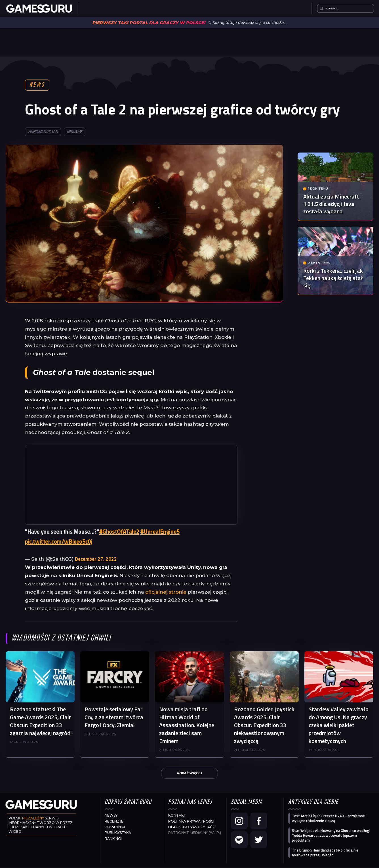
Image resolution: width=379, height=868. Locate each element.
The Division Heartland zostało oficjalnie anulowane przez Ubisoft (325, 853)
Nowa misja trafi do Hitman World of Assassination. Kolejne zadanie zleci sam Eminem (187, 726)
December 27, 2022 (96, 560)
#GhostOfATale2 (119, 532)
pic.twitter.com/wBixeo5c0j (58, 542)
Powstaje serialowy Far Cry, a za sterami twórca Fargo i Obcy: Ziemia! (114, 718)
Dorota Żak (75, 133)
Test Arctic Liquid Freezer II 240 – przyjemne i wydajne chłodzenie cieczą (329, 819)
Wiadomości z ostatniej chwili (61, 639)
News (37, 85)
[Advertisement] (131, 485)
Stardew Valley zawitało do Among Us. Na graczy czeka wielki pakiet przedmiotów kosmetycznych (339, 726)
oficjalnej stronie (166, 592)
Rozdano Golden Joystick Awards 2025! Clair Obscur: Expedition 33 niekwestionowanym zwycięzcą (264, 726)
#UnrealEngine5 (160, 532)
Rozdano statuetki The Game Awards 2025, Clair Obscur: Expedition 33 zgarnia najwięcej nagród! (41, 722)
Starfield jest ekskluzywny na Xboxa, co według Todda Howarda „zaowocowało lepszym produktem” (331, 836)
